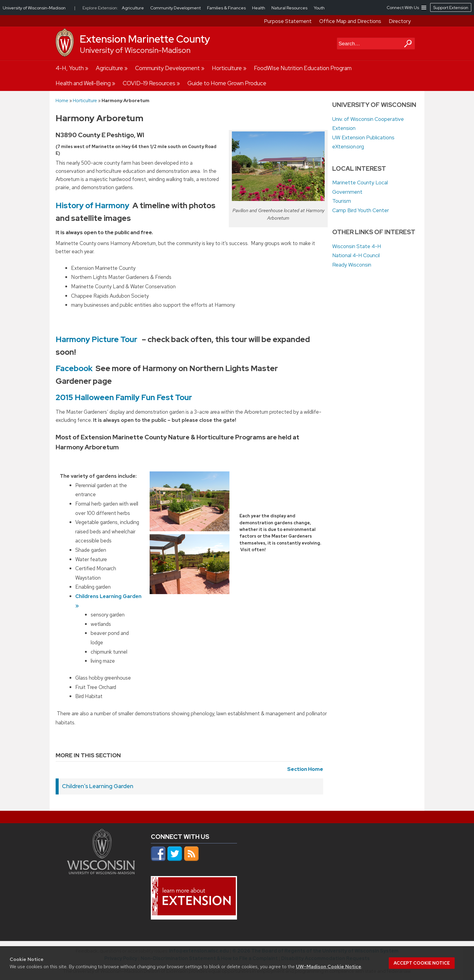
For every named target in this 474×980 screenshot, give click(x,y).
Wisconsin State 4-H (357, 246)
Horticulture (227, 68)
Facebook (74, 368)
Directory (400, 21)
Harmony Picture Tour (96, 339)
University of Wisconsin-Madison (135, 50)
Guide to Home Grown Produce (227, 83)
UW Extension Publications (363, 137)
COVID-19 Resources (149, 83)
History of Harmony (93, 205)
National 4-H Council (356, 255)
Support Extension (451, 8)
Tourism (342, 201)
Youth (319, 8)
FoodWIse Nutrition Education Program (303, 68)
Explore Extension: (100, 8)
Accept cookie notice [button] (422, 963)
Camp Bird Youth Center (361, 210)
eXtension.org (348, 147)
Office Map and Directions (350, 21)
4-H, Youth (70, 68)
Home (62, 100)
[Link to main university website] (101, 872)
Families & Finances (227, 8)
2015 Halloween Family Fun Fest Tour (124, 397)
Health (259, 8)
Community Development (167, 68)
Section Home (305, 769)
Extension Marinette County (145, 39)
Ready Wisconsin (352, 265)
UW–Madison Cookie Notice (329, 967)
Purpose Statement (288, 21)
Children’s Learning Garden (98, 786)
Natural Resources (290, 8)
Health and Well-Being (83, 83)
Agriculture (109, 68)
